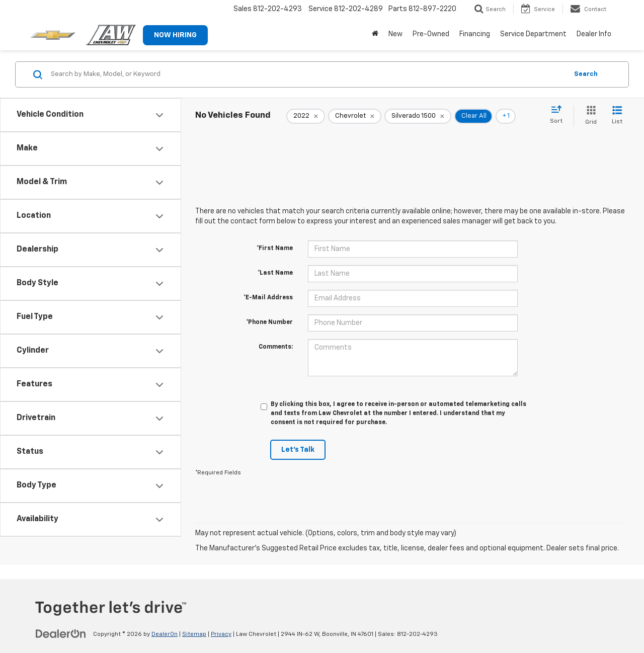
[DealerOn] (61, 634)
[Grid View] (589, 116)
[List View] (617, 116)
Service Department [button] (533, 34)
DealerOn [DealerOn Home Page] (165, 634)
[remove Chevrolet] (355, 116)
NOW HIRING (175, 35)
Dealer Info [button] (594, 34)
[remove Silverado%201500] (418, 116)
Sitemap (194, 634)
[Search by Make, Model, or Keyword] (308, 74)
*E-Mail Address (268, 298)
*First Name (275, 249)
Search (586, 74)
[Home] (375, 34)
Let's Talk (298, 450)
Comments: (276, 347)
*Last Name (275, 273)
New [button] (395, 34)
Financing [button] (475, 34)
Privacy (221, 634)
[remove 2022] (306, 116)
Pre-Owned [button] (431, 34)
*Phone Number (269, 322)
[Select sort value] (559, 115)
